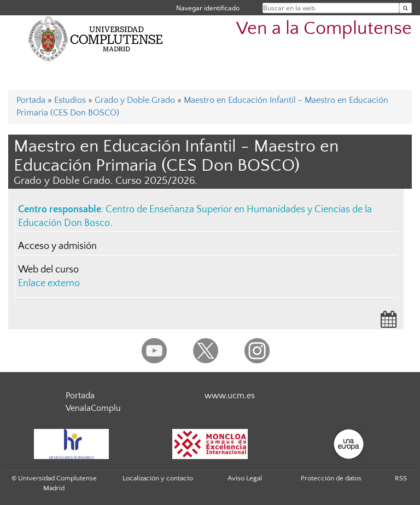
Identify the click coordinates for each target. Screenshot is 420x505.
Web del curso (48, 270)
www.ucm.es (230, 396)
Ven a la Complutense (324, 29)
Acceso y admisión (57, 246)
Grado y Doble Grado (135, 100)
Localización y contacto (158, 478)
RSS (401, 478)
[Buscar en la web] (406, 8)
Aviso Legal (245, 478)
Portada (31, 100)
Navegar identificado (208, 8)
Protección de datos (331, 478)
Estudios (70, 100)
